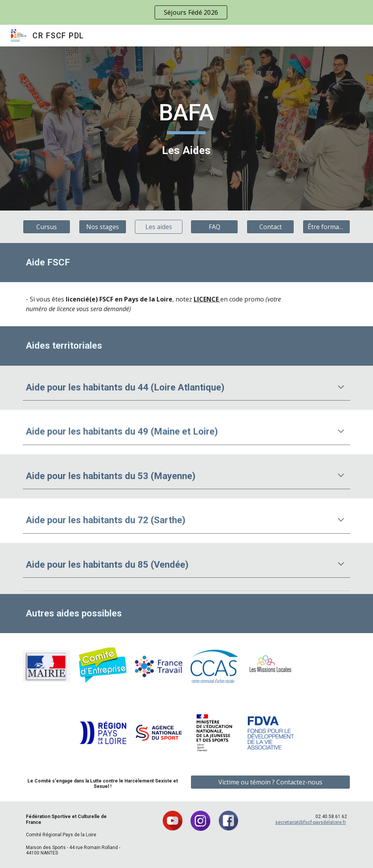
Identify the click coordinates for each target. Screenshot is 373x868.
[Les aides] (159, 227)
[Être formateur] (326, 227)
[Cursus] (47, 227)
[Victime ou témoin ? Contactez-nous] (270, 782)
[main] (187, 128)
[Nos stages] (103, 227)
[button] (341, 388)
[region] (186, 12)
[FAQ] (214, 227)
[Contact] (270, 227)
